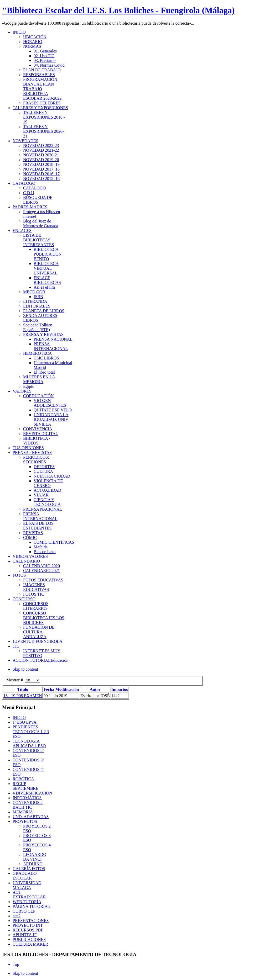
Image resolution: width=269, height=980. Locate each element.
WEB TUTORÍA (27, 902)
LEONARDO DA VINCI (35, 857)
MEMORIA (23, 812)
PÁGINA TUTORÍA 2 (32, 906)
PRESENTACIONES (31, 921)
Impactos (119, 689)
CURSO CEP (24, 911)
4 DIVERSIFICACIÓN (32, 793)
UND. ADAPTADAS (31, 817)
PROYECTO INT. (28, 925)
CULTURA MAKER (30, 944)
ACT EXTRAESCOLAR (29, 895)
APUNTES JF (25, 935)
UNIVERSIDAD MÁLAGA (27, 885)
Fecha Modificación (61, 689)
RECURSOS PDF (28, 930)
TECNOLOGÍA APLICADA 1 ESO (29, 743)
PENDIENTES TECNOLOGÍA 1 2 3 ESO (31, 732)
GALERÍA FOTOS (29, 869)
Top (16, 964)
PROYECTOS (25, 821)
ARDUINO (33, 864)
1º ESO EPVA (25, 722)
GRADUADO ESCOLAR (25, 876)
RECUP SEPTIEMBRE (25, 786)
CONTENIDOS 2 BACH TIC (28, 805)
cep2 (17, 916)
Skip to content (25, 669)
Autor (95, 689)
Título (23, 689)
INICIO (19, 717)
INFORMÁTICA (27, 798)
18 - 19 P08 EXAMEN (23, 696)
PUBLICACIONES (29, 939)
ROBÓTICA (23, 779)
